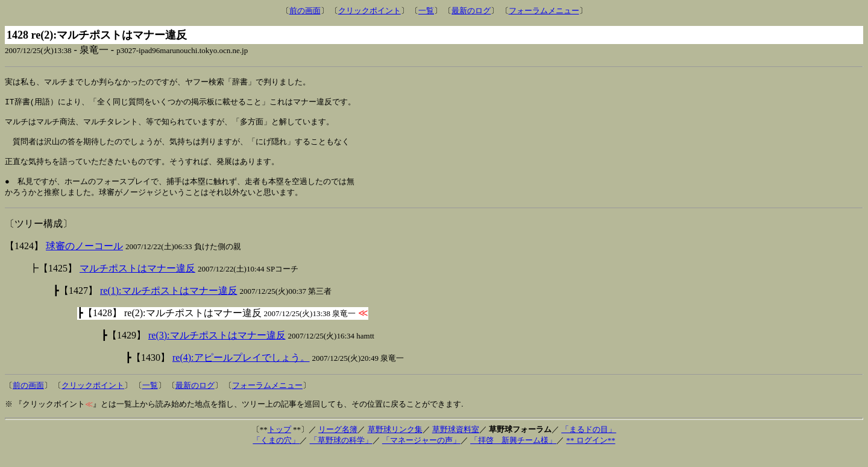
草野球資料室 (456, 443)
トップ (279, 443)
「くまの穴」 (276, 453)
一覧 (426, 11)
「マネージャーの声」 (421, 453)
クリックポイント (370, 11)
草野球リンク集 (395, 443)
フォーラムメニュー (544, 11)
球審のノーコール (84, 259)
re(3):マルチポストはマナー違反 (217, 348)
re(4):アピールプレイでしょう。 (241, 371)
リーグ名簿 (338, 443)
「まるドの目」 (589, 443)
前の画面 (305, 11)
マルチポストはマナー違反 (137, 281)
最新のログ (471, 11)
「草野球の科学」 (341, 453)
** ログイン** (590, 453)
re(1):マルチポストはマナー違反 (169, 304)
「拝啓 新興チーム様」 (513, 453)
